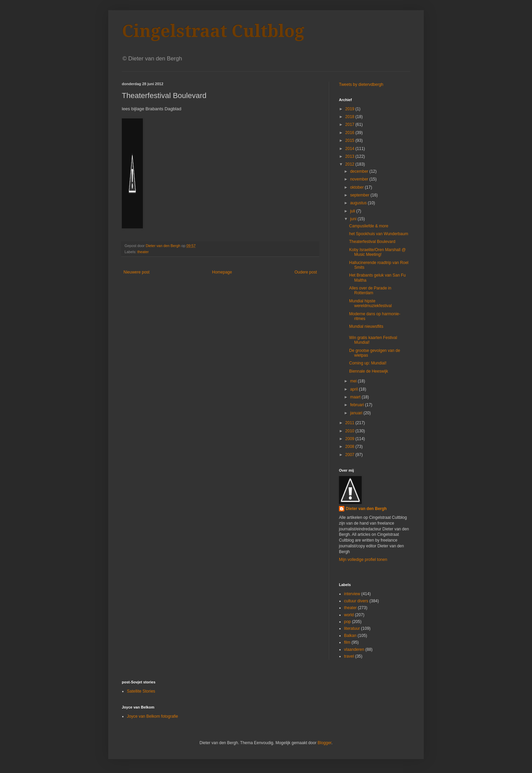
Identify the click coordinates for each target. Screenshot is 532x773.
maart (356, 397)
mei (354, 381)
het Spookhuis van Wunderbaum (379, 234)
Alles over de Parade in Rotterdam (370, 290)
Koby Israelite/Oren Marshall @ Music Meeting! (377, 252)
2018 (350, 117)
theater (143, 252)
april (355, 389)
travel (349, 656)
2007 (350, 455)
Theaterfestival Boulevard (372, 242)
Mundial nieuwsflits (366, 326)
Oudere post (306, 272)
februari (358, 405)
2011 (350, 423)
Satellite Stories (141, 691)
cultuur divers (356, 601)
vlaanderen (354, 649)
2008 (350, 447)
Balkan (350, 636)
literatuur (352, 628)
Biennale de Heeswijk (369, 371)
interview (352, 594)
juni (354, 219)
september (360, 195)
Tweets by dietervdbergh (361, 84)
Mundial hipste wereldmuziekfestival (370, 303)
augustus (359, 203)
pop (347, 622)
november (360, 179)
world (349, 615)
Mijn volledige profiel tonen (363, 560)
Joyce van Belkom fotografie (153, 716)
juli (353, 211)
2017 (350, 125)
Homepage (222, 272)
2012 (350, 164)
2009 (350, 439)
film (347, 642)
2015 (350, 140)
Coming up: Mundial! (368, 363)
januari (357, 413)
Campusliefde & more (369, 226)
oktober (357, 187)
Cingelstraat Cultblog (213, 31)
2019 (350, 109)
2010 (350, 431)
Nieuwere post (137, 272)
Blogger (325, 743)
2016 (350, 133)
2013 (350, 156)
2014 (350, 149)
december (360, 171)
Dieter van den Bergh (366, 509)
